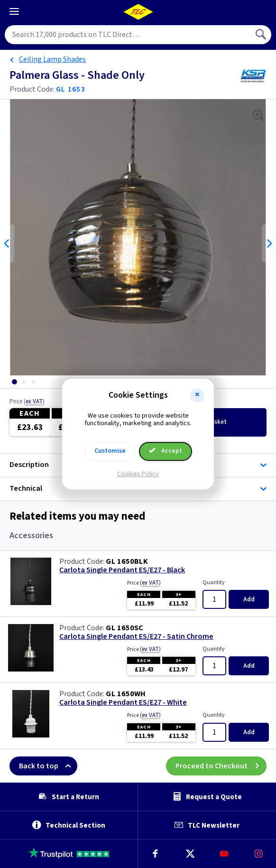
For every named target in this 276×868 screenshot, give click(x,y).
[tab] (14, 382)
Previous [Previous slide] (7, 243)
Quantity (214, 583)
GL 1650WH (126, 694)
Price (27, 402)
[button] (197, 395)
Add (249, 599)
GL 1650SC (125, 628)
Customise (110, 451)
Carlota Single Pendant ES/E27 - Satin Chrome (136, 637)
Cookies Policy (138, 474)
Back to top (48, 766)
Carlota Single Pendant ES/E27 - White (123, 703)
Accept (166, 451)
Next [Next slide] (269, 243)
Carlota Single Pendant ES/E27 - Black (122, 570)
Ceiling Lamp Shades (52, 59)
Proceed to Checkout (221, 766)
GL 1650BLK (127, 561)
